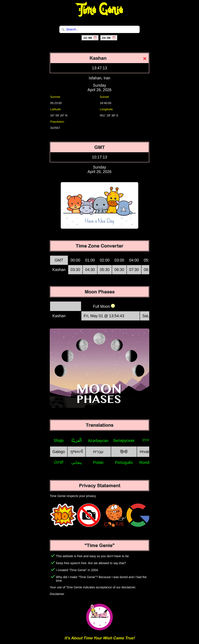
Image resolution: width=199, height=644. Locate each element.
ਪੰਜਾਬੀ (59, 462)
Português (124, 462)
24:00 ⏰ (109, 38)
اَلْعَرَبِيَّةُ (76, 440)
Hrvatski (147, 452)
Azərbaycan (98, 441)
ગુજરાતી (76, 451)
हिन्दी (124, 452)
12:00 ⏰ (90, 38)
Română (147, 462)
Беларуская (124, 440)
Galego (59, 452)
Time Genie (100, 10)
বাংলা (147, 440)
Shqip (59, 440)
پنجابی (76, 462)
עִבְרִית (98, 452)
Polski (98, 462)
